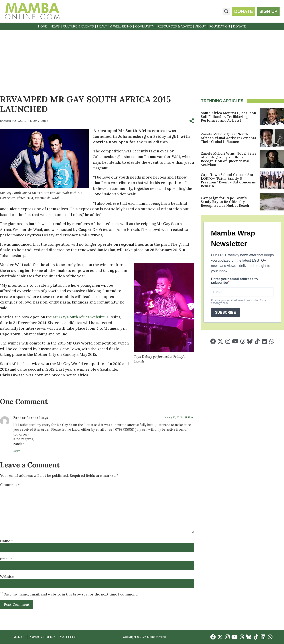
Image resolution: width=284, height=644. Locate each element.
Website (7, 576)
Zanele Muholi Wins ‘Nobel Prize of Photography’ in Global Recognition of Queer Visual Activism (229, 159)
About (201, 26)
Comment (10, 484)
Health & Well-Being (114, 26)
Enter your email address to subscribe (234, 281)
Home (43, 26)
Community (145, 26)
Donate (240, 26)
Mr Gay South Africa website (79, 317)
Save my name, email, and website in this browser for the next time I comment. (71, 594)
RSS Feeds (71, 637)
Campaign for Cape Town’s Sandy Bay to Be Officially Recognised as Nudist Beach (225, 202)
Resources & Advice (175, 26)
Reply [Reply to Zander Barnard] (17, 451)
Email (6, 559)
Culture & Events (78, 26)
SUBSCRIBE (225, 312)
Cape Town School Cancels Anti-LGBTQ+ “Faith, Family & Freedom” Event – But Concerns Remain (229, 180)
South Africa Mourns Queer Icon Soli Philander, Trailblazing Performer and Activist (228, 117)
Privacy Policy (44, 637)
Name (6, 541)
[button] (226, 11)
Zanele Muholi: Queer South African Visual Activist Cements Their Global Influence (228, 138)
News (55, 26)
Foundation (220, 26)
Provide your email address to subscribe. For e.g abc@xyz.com (240, 302)
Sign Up (20, 637)
